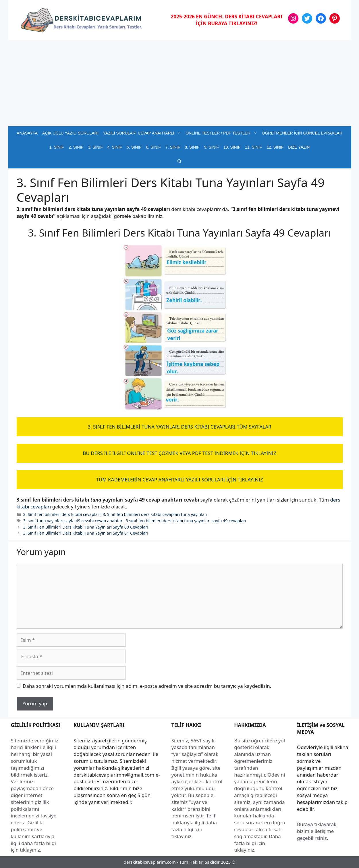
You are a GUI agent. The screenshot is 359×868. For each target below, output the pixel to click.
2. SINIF (76, 147)
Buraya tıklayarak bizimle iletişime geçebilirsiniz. (317, 831)
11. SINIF (253, 147)
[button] (179, 161)
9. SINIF (212, 147)
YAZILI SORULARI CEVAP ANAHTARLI (143, 133)
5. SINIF (134, 147)
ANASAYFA (27, 133)
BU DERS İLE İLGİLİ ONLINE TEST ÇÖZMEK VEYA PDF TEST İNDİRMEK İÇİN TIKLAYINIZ (179, 453)
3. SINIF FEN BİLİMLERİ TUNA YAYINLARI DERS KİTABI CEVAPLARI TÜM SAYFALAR (179, 427)
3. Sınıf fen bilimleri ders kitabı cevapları (62, 514)
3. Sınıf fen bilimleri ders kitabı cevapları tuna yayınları (155, 514)
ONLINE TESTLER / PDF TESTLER (222, 133)
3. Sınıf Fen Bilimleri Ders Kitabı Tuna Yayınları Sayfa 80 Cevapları (86, 527)
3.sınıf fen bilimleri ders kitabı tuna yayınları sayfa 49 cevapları (186, 521)
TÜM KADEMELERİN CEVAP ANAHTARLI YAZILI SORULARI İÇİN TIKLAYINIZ (179, 480)
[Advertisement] (179, 83)
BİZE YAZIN (299, 147)
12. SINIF (275, 147)
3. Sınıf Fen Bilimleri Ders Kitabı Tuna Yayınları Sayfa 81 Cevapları (86, 533)
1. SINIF (57, 147)
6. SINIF (153, 147)
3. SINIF (95, 147)
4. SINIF (115, 147)
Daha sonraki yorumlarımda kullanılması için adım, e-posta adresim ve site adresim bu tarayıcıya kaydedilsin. (147, 686)
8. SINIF (192, 147)
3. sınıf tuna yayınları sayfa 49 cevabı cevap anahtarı (73, 521)
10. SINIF (232, 147)
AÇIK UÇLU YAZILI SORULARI (70, 133)
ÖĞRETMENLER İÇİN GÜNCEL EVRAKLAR (302, 133)
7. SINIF (173, 147)
